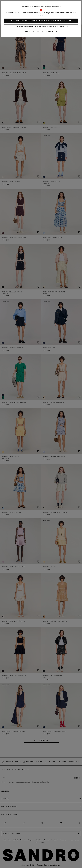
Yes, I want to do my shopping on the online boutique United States (41, 21)
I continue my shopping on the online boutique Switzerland (41, 27)
